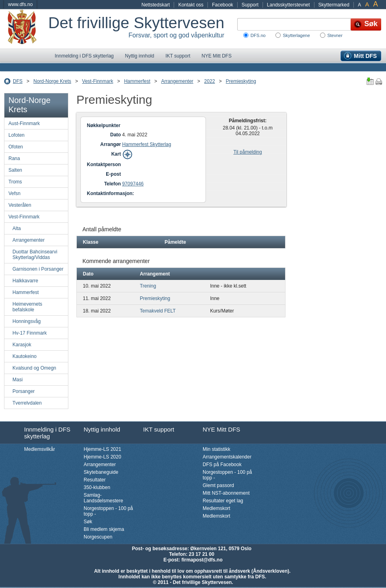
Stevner (335, 35)
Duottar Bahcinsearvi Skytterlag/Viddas (35, 255)
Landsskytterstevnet (288, 5)
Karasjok (22, 345)
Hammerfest (137, 81)
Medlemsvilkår (40, 449)
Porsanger (24, 391)
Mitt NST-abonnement (226, 493)
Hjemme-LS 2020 (102, 457)
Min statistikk (217, 449)
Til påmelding (248, 152)
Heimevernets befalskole (27, 307)
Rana (14, 158)
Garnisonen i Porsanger (38, 269)
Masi (17, 380)
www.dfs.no (20, 4)
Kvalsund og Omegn (34, 368)
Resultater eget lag (223, 501)
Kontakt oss (191, 5)
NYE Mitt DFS (217, 56)
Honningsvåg (27, 321)
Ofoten (16, 147)
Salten (15, 170)
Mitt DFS (365, 56)
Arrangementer (177, 81)
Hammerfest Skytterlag (147, 144)
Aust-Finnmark (24, 123)
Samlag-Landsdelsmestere (103, 498)
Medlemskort (217, 508)
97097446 (133, 184)
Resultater (95, 480)
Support (250, 5)
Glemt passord (218, 485)
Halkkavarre (25, 281)
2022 (210, 81)
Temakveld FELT (158, 311)
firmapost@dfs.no (202, 560)
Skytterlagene (296, 35)
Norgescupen (98, 537)
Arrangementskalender (227, 457)
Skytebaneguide (101, 472)
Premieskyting (241, 81)
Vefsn (14, 193)
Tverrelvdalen (27, 403)
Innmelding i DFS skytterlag (84, 56)
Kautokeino (25, 356)
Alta (17, 228)
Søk (88, 522)
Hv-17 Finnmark (30, 333)
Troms (15, 182)
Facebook (223, 5)
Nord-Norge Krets (52, 81)
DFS (18, 81)
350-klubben (97, 487)
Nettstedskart (156, 5)
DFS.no (258, 35)
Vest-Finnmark (98, 81)
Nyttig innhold (140, 56)
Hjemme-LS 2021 (102, 449)
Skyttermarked (334, 5)
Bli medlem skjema (104, 529)
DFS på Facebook (222, 465)
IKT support (178, 56)
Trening (148, 286)
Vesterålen (20, 205)
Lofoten (16, 135)
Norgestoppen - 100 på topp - (108, 511)
